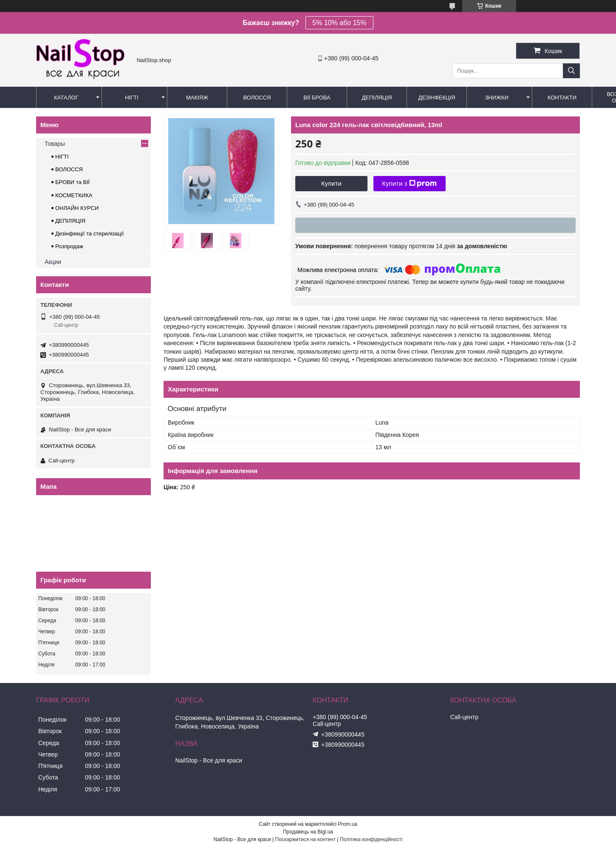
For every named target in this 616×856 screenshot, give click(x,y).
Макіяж (197, 98)
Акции (53, 262)
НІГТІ (62, 157)
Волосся (257, 98)
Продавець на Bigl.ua (308, 832)
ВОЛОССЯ (69, 169)
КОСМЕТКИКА (74, 195)
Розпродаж (69, 246)
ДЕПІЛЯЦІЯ (70, 221)
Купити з (409, 184)
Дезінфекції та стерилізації (89, 234)
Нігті (132, 98)
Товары (55, 144)
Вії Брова (317, 98)
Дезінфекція (437, 98)
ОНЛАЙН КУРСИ (77, 208)
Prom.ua (348, 824)
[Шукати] (571, 71)
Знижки (497, 98)
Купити (331, 183)
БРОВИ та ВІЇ (72, 182)
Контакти (562, 98)
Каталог (66, 98)
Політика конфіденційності (371, 839)
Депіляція (377, 98)
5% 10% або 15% (339, 23)
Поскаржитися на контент (305, 839)
